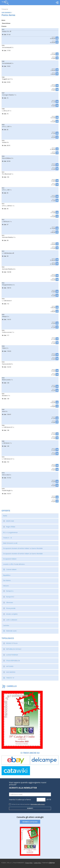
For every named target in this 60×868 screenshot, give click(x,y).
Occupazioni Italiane (10, 559)
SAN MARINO (11, 672)
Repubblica (7, 575)
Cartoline (6, 625)
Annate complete (12, 614)
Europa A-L (10, 591)
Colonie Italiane (11, 569)
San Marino (7, 580)
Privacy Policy (29, 863)
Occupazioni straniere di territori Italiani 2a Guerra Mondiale (23, 554)
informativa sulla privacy (38, 804)
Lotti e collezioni (12, 620)
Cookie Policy (37, 863)
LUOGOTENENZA (12, 655)
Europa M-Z (10, 597)
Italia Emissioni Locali (10, 543)
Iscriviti (30, 808)
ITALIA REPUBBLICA (13, 661)
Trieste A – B (7, 538)
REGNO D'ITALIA (12, 643)
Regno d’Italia (11, 527)
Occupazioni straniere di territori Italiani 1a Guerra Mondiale (23, 548)
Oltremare (10, 602)
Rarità (5, 516)
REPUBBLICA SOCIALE (14, 649)
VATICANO (10, 666)
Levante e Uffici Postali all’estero (14, 564)
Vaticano (6, 586)
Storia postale (11, 608)
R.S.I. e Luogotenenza (10, 532)
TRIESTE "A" (10, 678)
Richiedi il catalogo (30, 822)
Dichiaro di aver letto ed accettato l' (28, 804)
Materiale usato (11, 631)
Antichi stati (10, 521)
